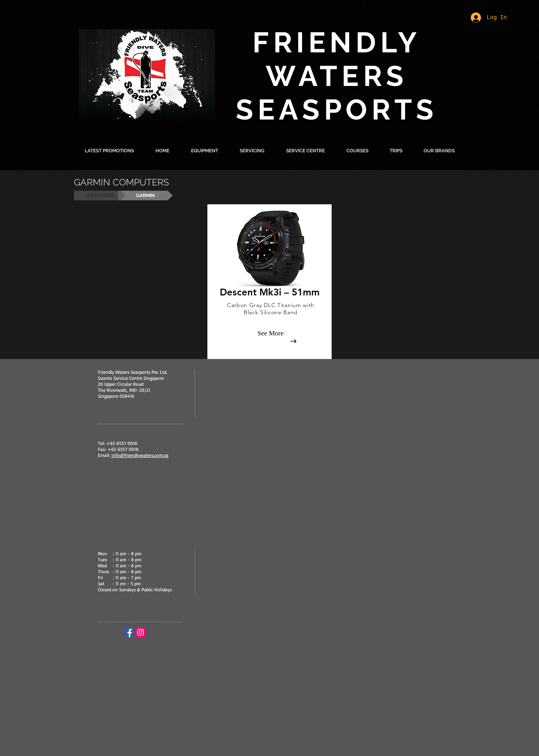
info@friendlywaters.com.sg (140, 455)
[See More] (270, 333)
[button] (205, 151)
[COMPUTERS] (100, 195)
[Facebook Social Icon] (128, 632)
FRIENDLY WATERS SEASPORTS (337, 76)
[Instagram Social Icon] (140, 632)
